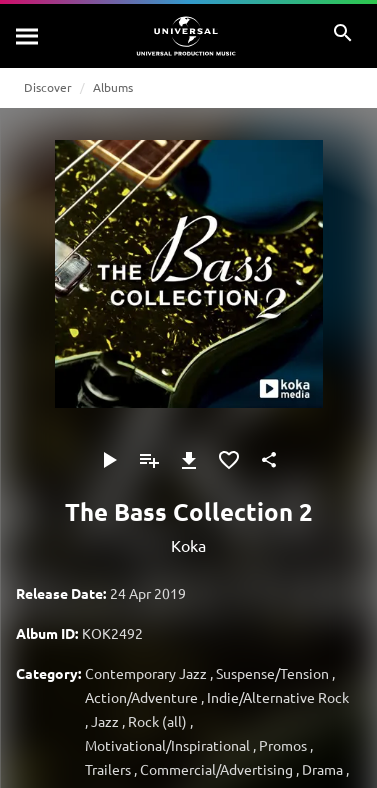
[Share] (269, 460)
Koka (188, 545)
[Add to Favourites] (229, 460)
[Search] (28, 36)
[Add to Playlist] (149, 460)
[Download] (189, 460)
